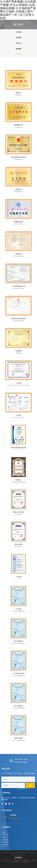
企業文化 (19, 43)
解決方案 (5, 840)
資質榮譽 (19, 54)
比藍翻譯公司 (5, 860)
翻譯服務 (5, 842)
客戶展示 (5, 835)
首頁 (4, 832)
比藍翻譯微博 (16, 862)
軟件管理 (5, 837)
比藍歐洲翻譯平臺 (16, 860)
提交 (30, 785)
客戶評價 (13, 815)
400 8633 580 (21, 759)
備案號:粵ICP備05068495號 (18, 855)
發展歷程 (19, 38)
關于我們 (5, 845)
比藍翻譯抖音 (25, 862)
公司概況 (19, 32)
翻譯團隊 (19, 49)
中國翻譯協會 (26, 860)
